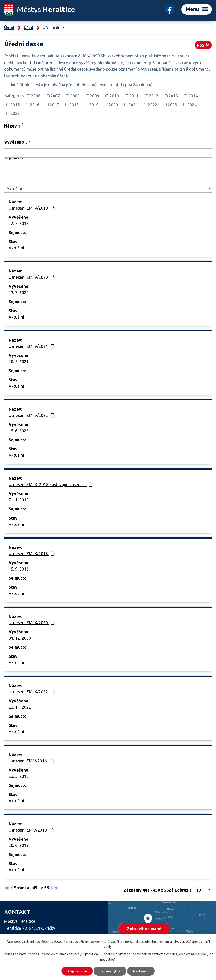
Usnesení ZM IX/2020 (32, 623)
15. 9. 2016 (19, 569)
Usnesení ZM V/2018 (31, 830)
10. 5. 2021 (19, 362)
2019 (94, 104)
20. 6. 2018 (19, 845)
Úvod (9, 27)
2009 (94, 96)
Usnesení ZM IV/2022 (32, 415)
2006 (36, 96)
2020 (113, 104)
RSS (203, 45)
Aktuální (16, 248)
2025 (15, 113)
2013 (173, 96)
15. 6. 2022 (19, 431)
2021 (133, 104)
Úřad (29, 27)
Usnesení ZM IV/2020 (32, 277)
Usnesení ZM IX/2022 (32, 692)
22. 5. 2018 (19, 223)
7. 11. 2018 (19, 500)
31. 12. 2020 (20, 638)
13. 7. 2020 (19, 292)
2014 (193, 96)
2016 (35, 104)
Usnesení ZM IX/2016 (32, 554)
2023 (172, 104)
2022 (153, 104)
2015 (15, 104)
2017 (54, 104)
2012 (154, 96)
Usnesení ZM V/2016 (31, 761)
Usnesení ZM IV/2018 (32, 208)
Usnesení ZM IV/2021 (32, 346)
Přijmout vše (75, 971)
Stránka (22, 888)
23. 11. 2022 (20, 707)
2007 (55, 96)
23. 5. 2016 (19, 776)
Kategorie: (14, 95)
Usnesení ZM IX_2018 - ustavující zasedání (50, 484)
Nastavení (143, 971)
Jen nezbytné (110, 971)
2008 (75, 96)
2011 (134, 96)
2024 (192, 104)
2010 (114, 96)
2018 (74, 104)
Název (12, 126)
